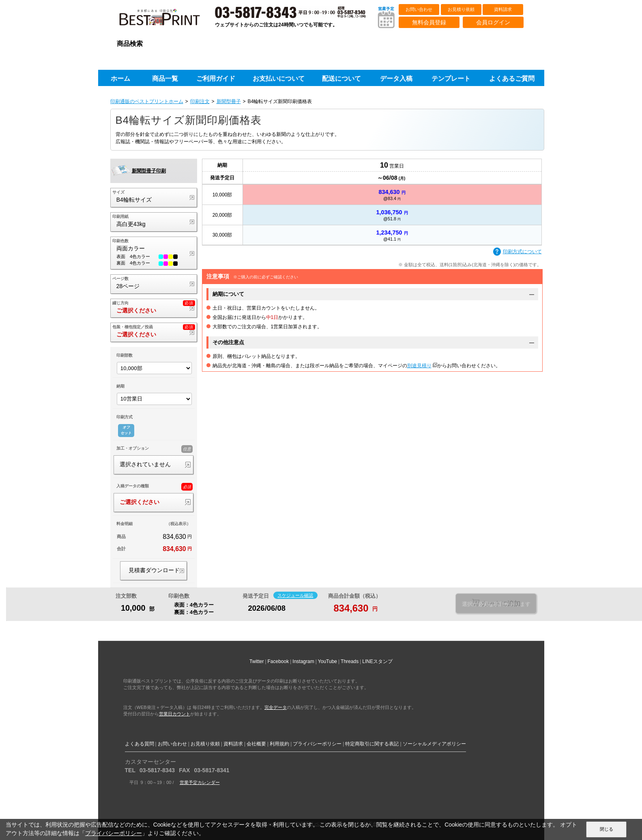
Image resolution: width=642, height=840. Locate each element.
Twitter (257, 661)
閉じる (607, 829)
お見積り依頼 (461, 9)
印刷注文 (200, 101)
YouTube (327, 661)
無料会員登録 (429, 22)
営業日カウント (175, 714)
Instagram (303, 661)
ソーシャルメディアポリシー (434, 744)
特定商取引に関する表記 (372, 744)
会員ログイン (493, 22)
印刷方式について (517, 252)
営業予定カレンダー (200, 782)
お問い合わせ (419, 9)
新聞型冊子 (229, 101)
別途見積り (419, 366)
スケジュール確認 (295, 595)
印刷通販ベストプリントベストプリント (167, 20)
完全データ (276, 707)
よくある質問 (140, 744)
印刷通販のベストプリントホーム (147, 101)
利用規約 (279, 744)
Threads (350, 661)
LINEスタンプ (377, 661)
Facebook (278, 661)
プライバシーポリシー (317, 744)
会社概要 (256, 744)
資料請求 (503, 9)
